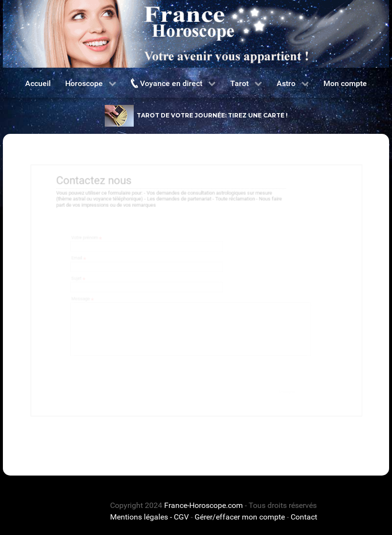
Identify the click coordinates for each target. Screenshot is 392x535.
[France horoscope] (196, 34)
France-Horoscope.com (203, 505)
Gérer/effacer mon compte (240, 517)
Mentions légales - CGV (149, 517)
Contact (304, 517)
